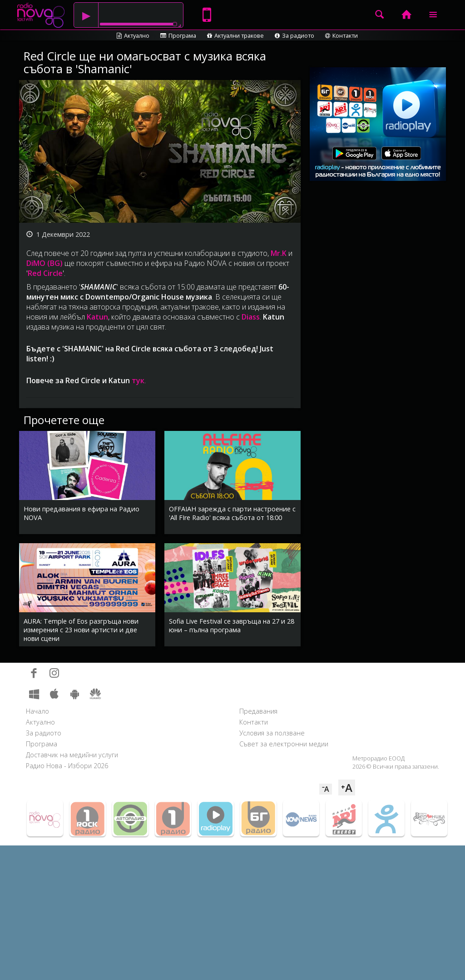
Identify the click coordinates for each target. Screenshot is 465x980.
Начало (37, 711)
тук (138, 380)
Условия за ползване (272, 733)
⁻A (326, 789)
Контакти (341, 35)
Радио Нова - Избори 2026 (67, 766)
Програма (178, 35)
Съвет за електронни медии (284, 744)
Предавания (258, 711)
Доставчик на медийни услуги (72, 755)
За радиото (294, 35)
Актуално (133, 35)
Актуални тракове (235, 35)
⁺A (347, 787)
